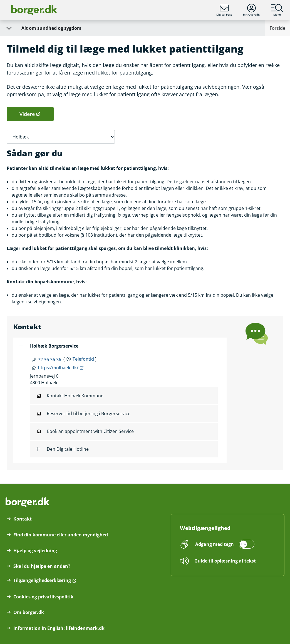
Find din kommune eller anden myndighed (61, 535)
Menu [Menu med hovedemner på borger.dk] (277, 10)
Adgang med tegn (215, 544)
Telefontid (83, 359)
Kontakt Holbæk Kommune (70, 396)
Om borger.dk (29, 612)
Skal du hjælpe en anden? (42, 566)
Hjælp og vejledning (35, 551)
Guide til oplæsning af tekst (225, 561)
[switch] (224, 544)
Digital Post (224, 10)
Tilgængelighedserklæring (42, 580)
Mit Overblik (251, 10)
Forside (277, 28)
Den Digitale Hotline (68, 449)
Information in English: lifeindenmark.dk (59, 628)
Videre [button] (27, 114)
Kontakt (23, 519)
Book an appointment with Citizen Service (85, 431)
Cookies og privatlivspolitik (43, 597)
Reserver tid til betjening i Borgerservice (84, 413)
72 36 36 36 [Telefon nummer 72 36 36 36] (49, 360)
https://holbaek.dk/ (58, 368)
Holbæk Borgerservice (54, 346)
